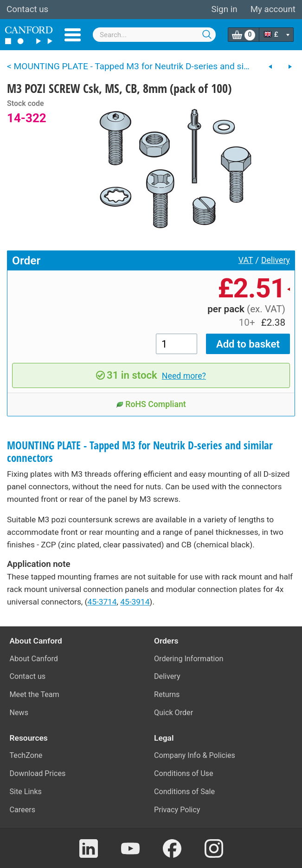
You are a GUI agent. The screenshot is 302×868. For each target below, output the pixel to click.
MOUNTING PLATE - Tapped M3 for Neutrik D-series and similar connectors (140, 452)
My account (273, 9)
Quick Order (173, 713)
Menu (73, 35)
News (19, 713)
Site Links (26, 792)
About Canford (34, 659)
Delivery (276, 260)
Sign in (224, 9)
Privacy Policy (177, 810)
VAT (246, 260)
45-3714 (102, 602)
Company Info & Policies (195, 755)
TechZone (26, 755)
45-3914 (135, 602)
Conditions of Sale (184, 792)
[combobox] (154, 35)
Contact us (27, 9)
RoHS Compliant (151, 404)
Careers (23, 810)
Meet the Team (35, 694)
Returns (167, 694)
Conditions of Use (184, 773)
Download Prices (38, 773)
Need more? (184, 376)
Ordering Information (189, 659)
